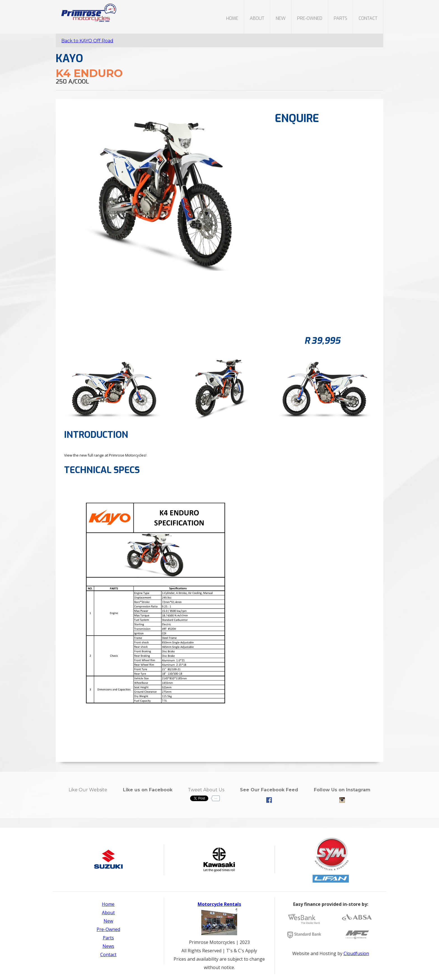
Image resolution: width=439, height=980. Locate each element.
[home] (86, 11)
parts (340, 18)
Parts (108, 938)
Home (232, 18)
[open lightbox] (114, 387)
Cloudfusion (356, 953)
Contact (368, 18)
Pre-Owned (108, 929)
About (257, 18)
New (108, 921)
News (108, 946)
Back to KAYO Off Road (87, 41)
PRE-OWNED (310, 18)
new (281, 18)
